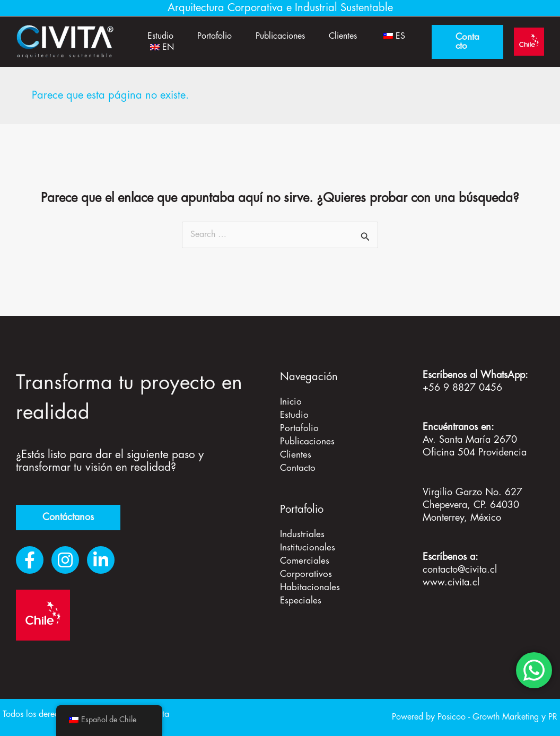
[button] (470, 42)
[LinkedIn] (101, 560)
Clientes (352, 35)
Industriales (303, 531)
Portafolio (219, 35)
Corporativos (306, 569)
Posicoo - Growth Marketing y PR (497, 717)
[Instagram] (65, 560)
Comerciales (305, 557)
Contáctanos (68, 518)
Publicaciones (287, 35)
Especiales (301, 595)
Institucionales (308, 544)
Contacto (299, 466)
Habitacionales (311, 582)
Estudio (162, 35)
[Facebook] (30, 560)
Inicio (291, 402)
